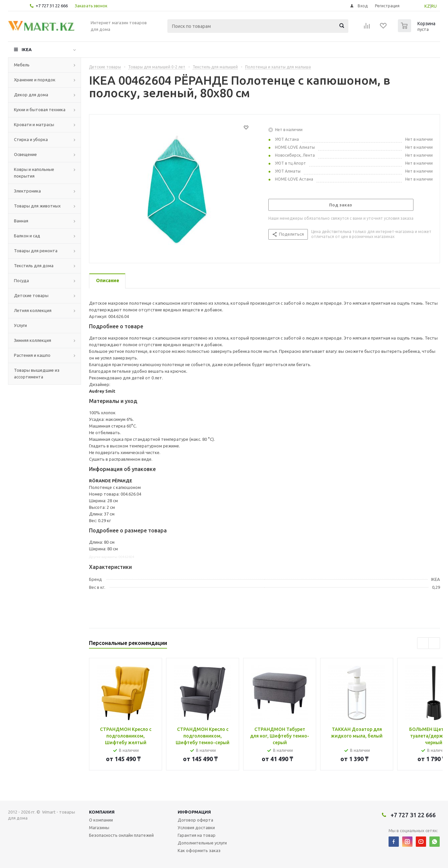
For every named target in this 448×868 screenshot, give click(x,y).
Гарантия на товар (197, 835)
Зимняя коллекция (33, 340)
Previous (423, 643)
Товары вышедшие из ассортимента (37, 373)
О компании (101, 820)
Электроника (27, 191)
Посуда (21, 280)
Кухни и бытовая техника (40, 110)
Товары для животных (37, 206)
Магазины (99, 828)
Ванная (21, 221)
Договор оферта (195, 820)
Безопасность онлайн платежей (121, 835)
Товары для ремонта (36, 251)
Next (434, 643)
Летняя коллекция (33, 310)
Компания (102, 812)
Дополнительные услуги (202, 843)
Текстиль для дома (34, 266)
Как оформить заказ (199, 850)
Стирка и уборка (31, 139)
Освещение (25, 154)
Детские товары (31, 295)
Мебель (22, 65)
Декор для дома (31, 95)
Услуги (20, 325)
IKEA (27, 49)
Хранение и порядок (35, 80)
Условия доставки (196, 828)
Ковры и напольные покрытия (34, 173)
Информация (194, 812)
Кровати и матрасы (34, 124)
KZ (427, 6)
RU (434, 6)
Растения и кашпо (32, 355)
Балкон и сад (27, 236)
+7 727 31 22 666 (52, 6)
